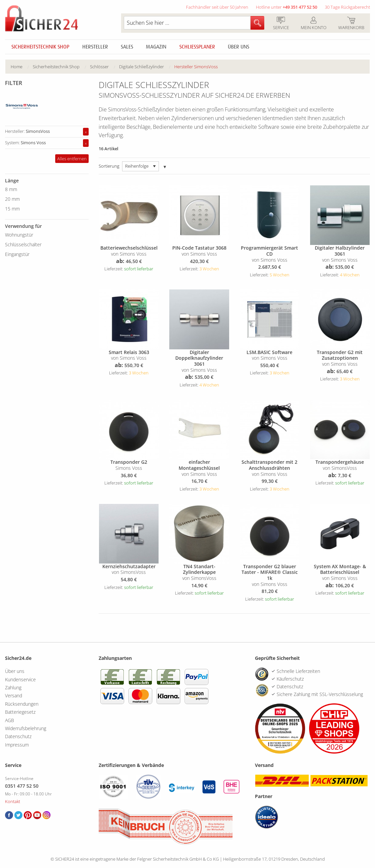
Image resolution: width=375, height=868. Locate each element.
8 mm (11, 189)
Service (281, 24)
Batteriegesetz (20, 712)
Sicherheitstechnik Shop (40, 47)
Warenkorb (351, 24)
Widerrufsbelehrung (26, 728)
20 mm (12, 199)
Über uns (239, 47)
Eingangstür (17, 254)
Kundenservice (20, 679)
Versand (14, 696)
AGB (10, 720)
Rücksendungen (22, 704)
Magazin (156, 47)
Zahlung (13, 687)
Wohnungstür (19, 235)
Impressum (17, 745)
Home (17, 67)
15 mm (12, 209)
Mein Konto (313, 24)
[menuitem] (22, 67)
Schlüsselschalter (23, 244)
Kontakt (13, 801)
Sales (127, 47)
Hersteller (95, 47)
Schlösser (99, 67)
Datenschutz (18, 736)
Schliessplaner (197, 47)
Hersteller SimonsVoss (196, 67)
